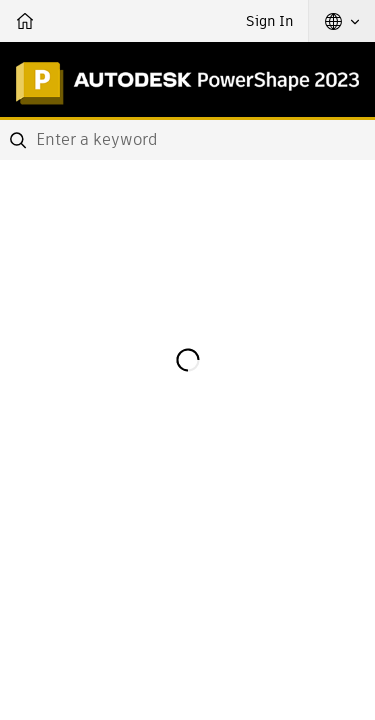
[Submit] (20, 140)
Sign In (269, 21)
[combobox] (187, 140)
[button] (342, 21)
